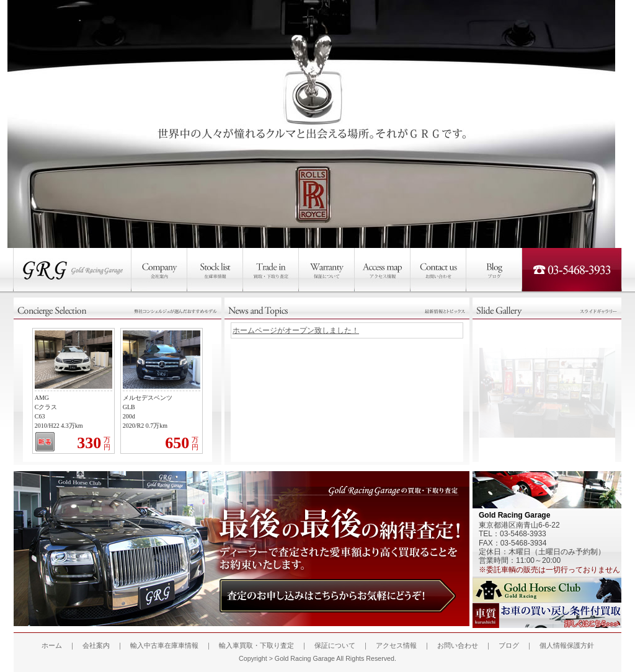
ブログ (509, 645)
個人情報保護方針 (567, 645)
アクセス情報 (396, 645)
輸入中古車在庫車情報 (164, 645)
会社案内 (96, 645)
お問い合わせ (458, 645)
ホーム (52, 645)
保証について (335, 645)
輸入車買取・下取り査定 (256, 645)
